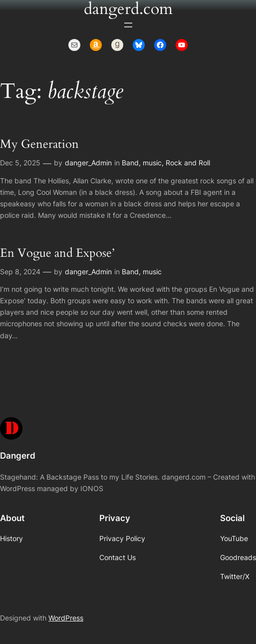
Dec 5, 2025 (20, 163)
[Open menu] (128, 25)
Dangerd (18, 456)
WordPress (66, 618)
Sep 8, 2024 (20, 272)
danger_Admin (88, 163)
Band (130, 163)
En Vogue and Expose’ (57, 253)
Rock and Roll (188, 163)
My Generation (39, 144)
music (152, 163)
